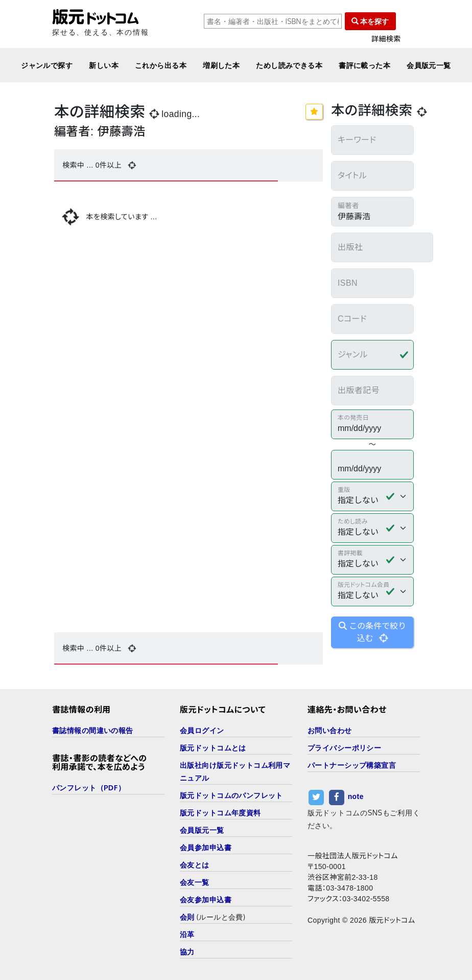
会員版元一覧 (429, 65)
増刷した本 (221, 65)
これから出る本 (161, 65)
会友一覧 (195, 882)
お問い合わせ (330, 730)
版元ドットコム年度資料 (220, 813)
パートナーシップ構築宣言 (352, 765)
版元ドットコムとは (213, 748)
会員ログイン (202, 730)
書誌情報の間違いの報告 (93, 730)
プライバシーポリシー (344, 748)
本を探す (370, 21)
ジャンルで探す (47, 65)
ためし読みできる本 (289, 65)
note (356, 796)
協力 (187, 952)
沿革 (187, 934)
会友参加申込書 (206, 899)
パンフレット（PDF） (89, 788)
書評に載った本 (364, 65)
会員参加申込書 (206, 847)
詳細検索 (386, 39)
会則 (187, 917)
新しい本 (104, 65)
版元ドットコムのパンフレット (231, 795)
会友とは (195, 865)
